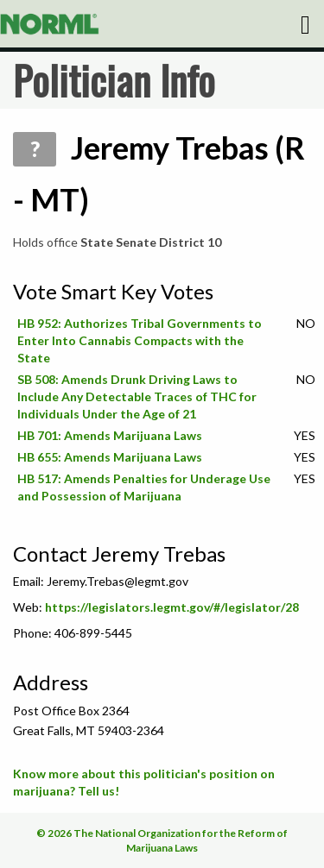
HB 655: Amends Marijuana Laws (110, 457)
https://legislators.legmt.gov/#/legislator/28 (172, 607)
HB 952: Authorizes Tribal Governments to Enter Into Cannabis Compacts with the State (140, 340)
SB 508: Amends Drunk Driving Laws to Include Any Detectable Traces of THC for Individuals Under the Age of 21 (137, 396)
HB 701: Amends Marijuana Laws (110, 435)
